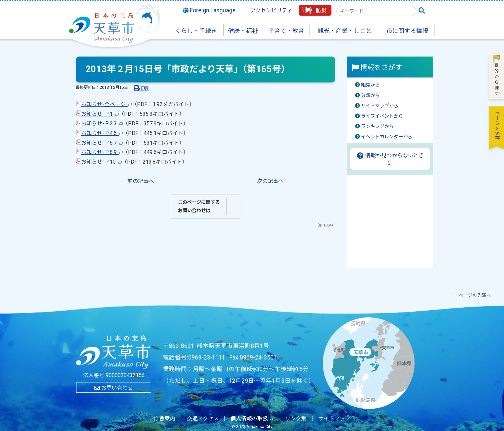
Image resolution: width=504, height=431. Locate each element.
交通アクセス (203, 419)
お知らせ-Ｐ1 (100, 114)
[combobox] (376, 11)
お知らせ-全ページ (106, 104)
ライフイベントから (382, 116)
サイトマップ (334, 419)
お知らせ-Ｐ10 (101, 162)
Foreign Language (209, 10)
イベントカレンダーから (387, 137)
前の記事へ (141, 181)
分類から (370, 96)
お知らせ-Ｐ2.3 (102, 124)
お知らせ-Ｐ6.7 (102, 143)
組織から (370, 85)
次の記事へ (270, 181)
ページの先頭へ (475, 295)
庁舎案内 (165, 419)
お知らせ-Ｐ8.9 (102, 152)
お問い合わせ (114, 388)
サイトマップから (380, 106)
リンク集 (296, 419)
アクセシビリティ (271, 10)
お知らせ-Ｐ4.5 (102, 133)
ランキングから (377, 127)
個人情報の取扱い (252, 419)
